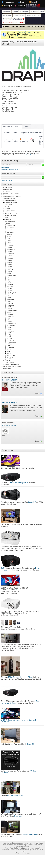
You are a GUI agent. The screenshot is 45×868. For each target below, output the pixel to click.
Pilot (10, 313)
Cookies (25, 848)
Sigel (10, 329)
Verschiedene (12, 342)
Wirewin (11, 346)
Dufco (10, 264)
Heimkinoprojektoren (30, 835)
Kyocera (11, 281)
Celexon (11, 257)
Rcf (9, 318)
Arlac (10, 244)
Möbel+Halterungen (10, 216)
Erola (10, 274)
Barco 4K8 (32, 502)
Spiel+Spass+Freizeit (9, 199)
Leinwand (9, 235)
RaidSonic (11, 316)
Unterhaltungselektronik (10, 201)
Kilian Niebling (9, 425)
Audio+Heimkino (7, 189)
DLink (10, 261)
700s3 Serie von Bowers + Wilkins (20, 677)
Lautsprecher (19, 15)
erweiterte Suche (7, 180)
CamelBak (11, 253)
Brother (10, 251)
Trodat (10, 338)
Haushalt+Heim (7, 195)
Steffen (10, 333)
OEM (10, 298)
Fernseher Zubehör (10, 210)
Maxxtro (11, 288)
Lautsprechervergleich (15, 795)
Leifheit (10, 283)
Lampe (8, 231)
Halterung (9, 229)
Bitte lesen (19, 36)
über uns (7, 12)
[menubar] (22, 4)
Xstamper (11, 348)
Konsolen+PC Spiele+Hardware (12, 197)
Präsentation (8, 219)
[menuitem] (8, 2)
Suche (15, 12)
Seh (10, 327)
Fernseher (24, 12)
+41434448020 (38, 843)
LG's (16, 590)
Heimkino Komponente (11, 214)
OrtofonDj (11, 303)
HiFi (42, 12)
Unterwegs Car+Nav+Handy (11, 365)
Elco (10, 268)
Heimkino (34, 12)
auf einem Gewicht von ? (31, 155)
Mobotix (11, 296)
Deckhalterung (11, 225)
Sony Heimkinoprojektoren (19, 483)
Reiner (10, 320)
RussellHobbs (12, 324)
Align (10, 242)
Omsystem (11, 300)
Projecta (11, 314)
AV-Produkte (6, 191)
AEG (10, 240)
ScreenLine (12, 326)
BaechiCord (12, 250)
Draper (10, 262)
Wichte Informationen (26, 32)
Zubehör (9, 359)
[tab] (12, 127)
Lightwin (11, 285)
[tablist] (22, 136)
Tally (10, 335)
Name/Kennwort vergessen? (10, 169)
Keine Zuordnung (10, 363)
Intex (10, 277)
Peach (10, 309)
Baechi (10, 248)
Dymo (10, 266)
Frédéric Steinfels (11, 380)
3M (9, 238)
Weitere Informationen (22, 853)
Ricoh (10, 322)
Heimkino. (18, 816)
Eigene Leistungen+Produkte (11, 193)
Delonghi (11, 259)
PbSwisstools (12, 307)
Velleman (11, 340)
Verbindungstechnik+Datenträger (12, 366)
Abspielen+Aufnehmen (11, 202)
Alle (9, 237)
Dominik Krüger (10, 403)
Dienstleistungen (33, 15)
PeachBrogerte (13, 311)
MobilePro (11, 294)
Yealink (10, 350)
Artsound (11, 246)
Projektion (7, 15)
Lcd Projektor (10, 233)
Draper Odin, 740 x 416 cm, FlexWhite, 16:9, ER (24, 26)
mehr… (27, 388)
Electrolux (11, 270)
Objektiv (9, 351)
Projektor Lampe (11, 355)
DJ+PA (7, 206)
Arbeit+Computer (8, 188)
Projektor (9, 353)
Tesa (10, 337)
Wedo (10, 344)
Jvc (9, 279)
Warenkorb (18, 19)
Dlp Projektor (10, 227)
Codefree (7, 19)
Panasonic (11, 305)
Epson (10, 272)
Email (37, 394)
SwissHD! (30, 744)
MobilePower (12, 292)
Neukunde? (5, 168)
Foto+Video (8, 212)
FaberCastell (12, 275)
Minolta (10, 290)
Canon (10, 255)
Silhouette (11, 331)
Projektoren (10, 357)
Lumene (11, 287)
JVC (3, 568)
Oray (10, 301)
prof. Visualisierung (10, 221)
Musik (6, 218)
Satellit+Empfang (10, 361)
